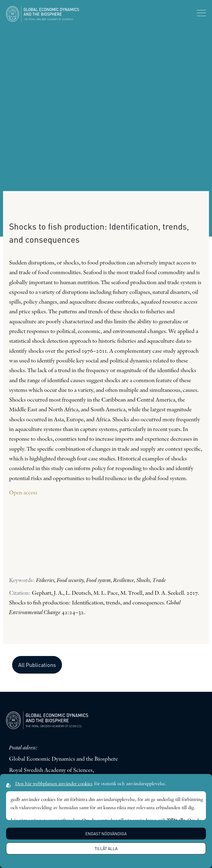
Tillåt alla (106, 848)
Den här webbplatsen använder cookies (54, 784)
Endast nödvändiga (106, 834)
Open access (24, 493)
